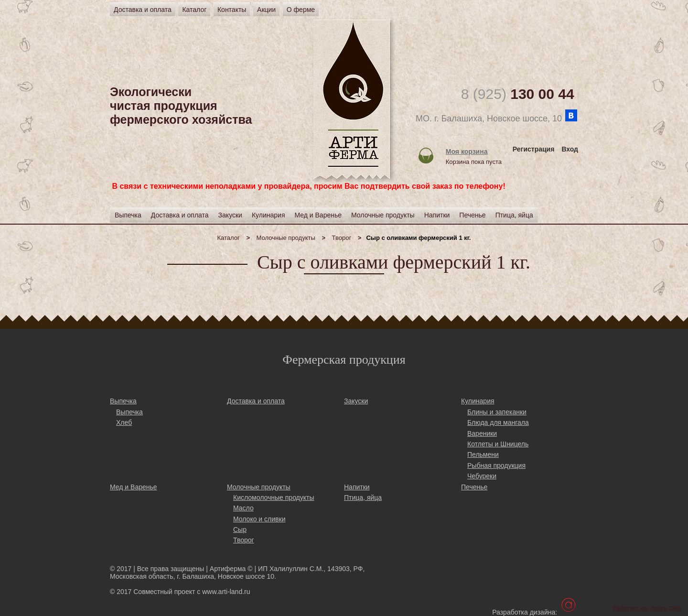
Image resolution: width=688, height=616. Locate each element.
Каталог (194, 10)
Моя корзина (467, 151)
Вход (570, 149)
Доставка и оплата (143, 10)
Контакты (232, 10)
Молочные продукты (286, 238)
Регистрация (534, 149)
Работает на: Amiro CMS (647, 608)
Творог (342, 238)
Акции (266, 10)
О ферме (301, 10)
